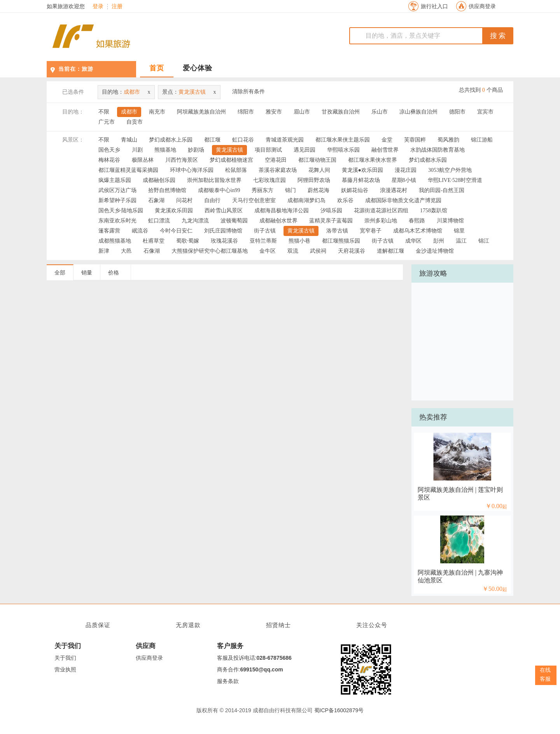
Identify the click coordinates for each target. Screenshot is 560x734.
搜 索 (498, 36)
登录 (98, 7)
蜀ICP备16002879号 (339, 710)
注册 (117, 7)
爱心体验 (198, 68)
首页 (157, 68)
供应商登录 (482, 6)
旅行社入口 (434, 6)
